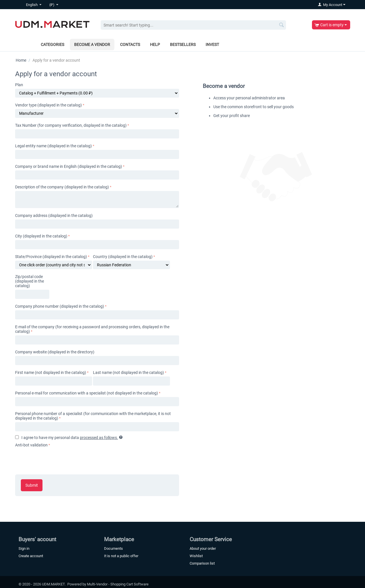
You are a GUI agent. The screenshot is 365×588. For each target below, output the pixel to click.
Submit (32, 485)
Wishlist (196, 556)
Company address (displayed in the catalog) (54, 216)
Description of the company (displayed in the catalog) (62, 187)
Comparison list (202, 563)
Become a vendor (92, 45)
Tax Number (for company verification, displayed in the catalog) (71, 125)
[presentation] (58, 460)
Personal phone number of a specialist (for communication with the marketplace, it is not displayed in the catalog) (93, 416)
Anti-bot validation (31, 445)
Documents (113, 548)
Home (21, 60)
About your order (203, 548)
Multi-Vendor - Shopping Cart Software (118, 584)
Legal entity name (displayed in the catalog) (53, 146)
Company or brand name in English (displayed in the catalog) (69, 166)
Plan (19, 85)
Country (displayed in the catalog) (123, 257)
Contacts (130, 45)
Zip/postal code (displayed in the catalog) (30, 281)
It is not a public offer (121, 556)
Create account (31, 556)
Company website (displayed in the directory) (55, 352)
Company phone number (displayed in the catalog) (60, 306)
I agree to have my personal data (69, 438)
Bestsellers (183, 45)
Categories (52, 45)
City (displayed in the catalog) (41, 236)
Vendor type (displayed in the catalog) (48, 105)
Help (155, 45)
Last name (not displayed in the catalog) (128, 372)
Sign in (24, 548)
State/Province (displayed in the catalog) (51, 257)
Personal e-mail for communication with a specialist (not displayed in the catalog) (87, 393)
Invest (212, 45)
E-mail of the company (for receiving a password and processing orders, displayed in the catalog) (92, 329)
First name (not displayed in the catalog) (51, 372)
